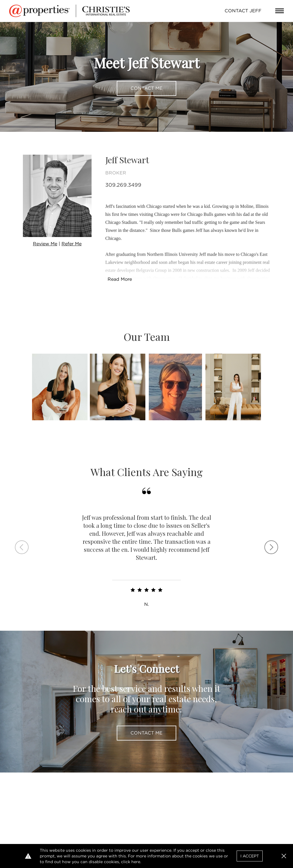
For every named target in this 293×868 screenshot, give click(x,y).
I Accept (250, 856)
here (136, 862)
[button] (284, 856)
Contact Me (146, 88)
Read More (120, 279)
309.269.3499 (123, 185)
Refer (72, 244)
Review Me (45, 244)
